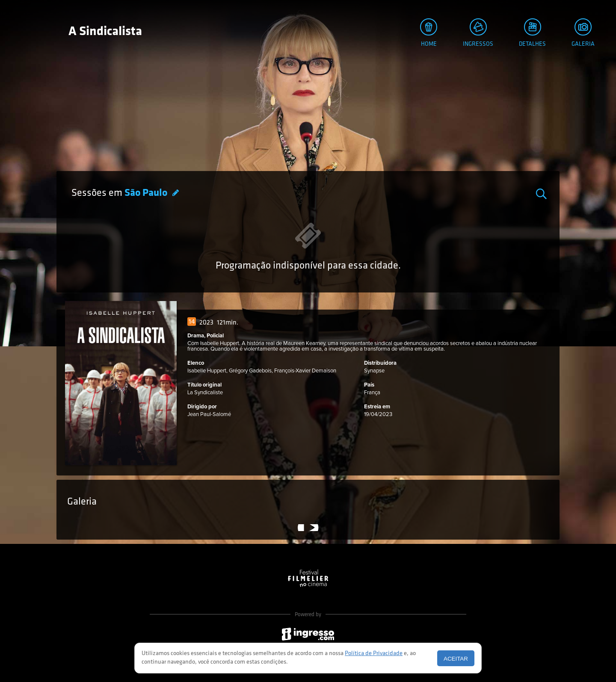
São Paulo (147, 193)
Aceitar (456, 659)
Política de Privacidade (374, 654)
